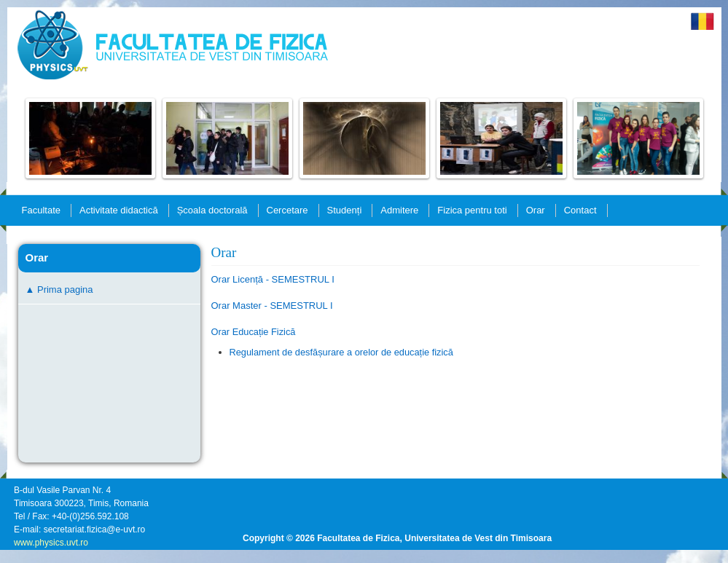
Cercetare (287, 210)
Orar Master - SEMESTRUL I (272, 306)
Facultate (41, 210)
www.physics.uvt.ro (51, 543)
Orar (536, 210)
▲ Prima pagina (59, 290)
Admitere (399, 210)
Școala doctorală (212, 210)
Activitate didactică (119, 210)
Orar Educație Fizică (254, 332)
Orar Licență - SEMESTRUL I (273, 279)
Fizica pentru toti (472, 210)
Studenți (345, 210)
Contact (580, 210)
